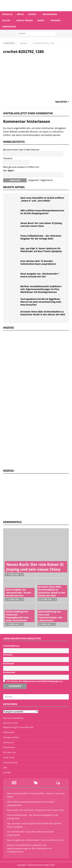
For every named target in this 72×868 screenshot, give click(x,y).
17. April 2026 (13, 575)
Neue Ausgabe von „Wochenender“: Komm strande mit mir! (40, 275)
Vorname (8, 655)
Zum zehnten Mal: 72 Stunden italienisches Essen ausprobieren (38, 262)
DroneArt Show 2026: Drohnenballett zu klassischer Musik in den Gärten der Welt (43, 313)
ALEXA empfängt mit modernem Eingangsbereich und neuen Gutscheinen (17, 616)
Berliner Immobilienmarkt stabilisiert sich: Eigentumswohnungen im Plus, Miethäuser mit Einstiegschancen (41, 289)
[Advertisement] (27, 497)
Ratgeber (55, 20)
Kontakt (7, 772)
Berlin (20, 14)
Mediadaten (9, 732)
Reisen (41, 20)
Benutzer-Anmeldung (13, 718)
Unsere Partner (10, 762)
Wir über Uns (9, 752)
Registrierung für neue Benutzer (18, 727)
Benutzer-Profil (10, 723)
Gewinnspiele (9, 27)
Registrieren (47, 180)
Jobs (5, 767)
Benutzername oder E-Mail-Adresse (21, 150)
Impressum (9, 742)
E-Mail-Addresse (11, 646)
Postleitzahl (9, 672)
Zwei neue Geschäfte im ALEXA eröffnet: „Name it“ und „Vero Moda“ (42, 199)
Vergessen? (34, 180)
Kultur (6, 20)
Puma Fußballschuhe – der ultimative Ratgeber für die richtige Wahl (41, 237)
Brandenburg (50, 14)
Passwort (8, 158)
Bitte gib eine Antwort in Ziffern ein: (21, 167)
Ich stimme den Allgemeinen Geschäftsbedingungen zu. (35, 681)
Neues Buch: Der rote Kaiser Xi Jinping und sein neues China (41, 225)
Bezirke (32, 14)
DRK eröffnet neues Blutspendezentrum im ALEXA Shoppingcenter (42, 212)
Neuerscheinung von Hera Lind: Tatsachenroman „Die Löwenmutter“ (50, 616)
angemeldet (20, 128)
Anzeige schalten (11, 737)
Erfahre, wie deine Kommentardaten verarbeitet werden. (32, 135)
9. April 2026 (46, 624)
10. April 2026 (46, 599)
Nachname (9, 663)
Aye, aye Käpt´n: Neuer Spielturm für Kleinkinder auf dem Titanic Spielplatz (41, 250)
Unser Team (9, 757)
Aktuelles (7, 14)
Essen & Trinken (25, 20)
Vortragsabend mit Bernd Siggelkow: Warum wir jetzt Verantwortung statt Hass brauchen (41, 302)
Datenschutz (9, 747)
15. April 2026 (13, 599)
